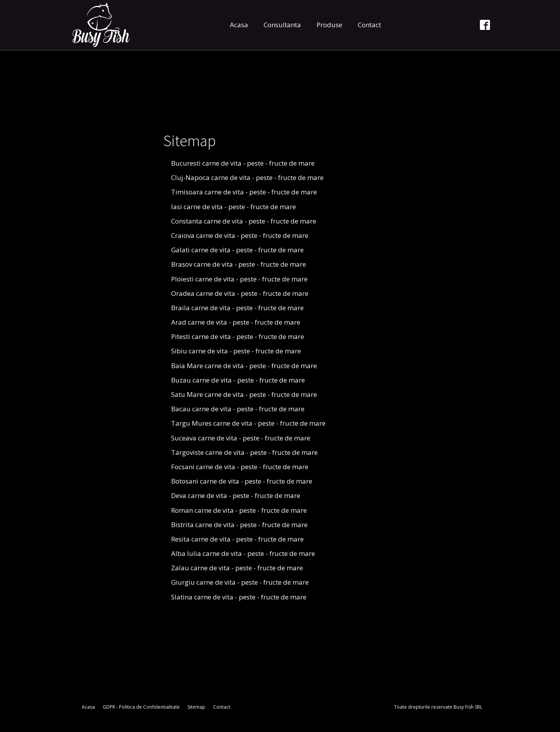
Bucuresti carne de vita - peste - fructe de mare (243, 163)
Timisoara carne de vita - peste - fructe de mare (244, 192)
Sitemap (196, 707)
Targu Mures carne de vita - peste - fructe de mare (248, 423)
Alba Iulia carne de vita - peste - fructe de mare (243, 553)
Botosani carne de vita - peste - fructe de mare (242, 481)
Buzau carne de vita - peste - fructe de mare (238, 380)
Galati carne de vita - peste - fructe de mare (237, 250)
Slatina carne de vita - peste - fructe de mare (239, 597)
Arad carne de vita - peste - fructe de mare (236, 322)
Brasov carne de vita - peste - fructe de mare (239, 264)
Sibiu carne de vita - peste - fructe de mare (236, 351)
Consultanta (282, 25)
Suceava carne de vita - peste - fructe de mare (241, 438)
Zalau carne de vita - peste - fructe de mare (237, 568)
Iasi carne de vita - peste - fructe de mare (234, 207)
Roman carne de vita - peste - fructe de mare (239, 510)
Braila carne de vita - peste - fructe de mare (237, 308)
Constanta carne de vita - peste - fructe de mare (244, 221)
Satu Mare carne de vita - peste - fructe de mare (244, 394)
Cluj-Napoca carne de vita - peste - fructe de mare (247, 177)
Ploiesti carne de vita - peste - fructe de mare (239, 279)
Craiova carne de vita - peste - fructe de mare (240, 235)
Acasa (239, 25)
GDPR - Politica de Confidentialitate (141, 707)
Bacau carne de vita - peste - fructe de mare (238, 409)
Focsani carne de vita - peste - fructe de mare (240, 467)
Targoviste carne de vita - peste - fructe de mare (244, 452)
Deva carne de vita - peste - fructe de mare (236, 495)
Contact (369, 25)
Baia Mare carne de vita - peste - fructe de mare (244, 366)
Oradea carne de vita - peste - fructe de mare (240, 293)
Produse (329, 25)
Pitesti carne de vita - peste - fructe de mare (238, 336)
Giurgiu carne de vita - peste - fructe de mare (240, 582)
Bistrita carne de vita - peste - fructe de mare (239, 525)
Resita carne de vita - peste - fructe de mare (237, 539)
